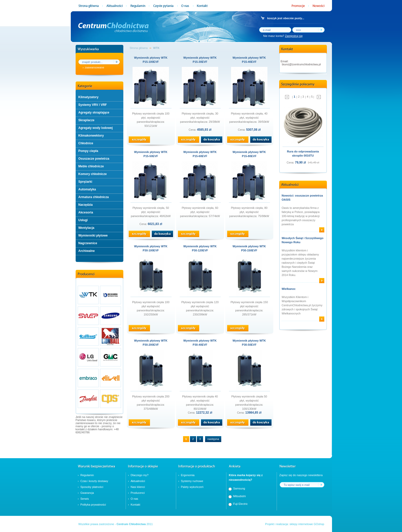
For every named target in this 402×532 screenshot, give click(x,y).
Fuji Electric (241, 504)
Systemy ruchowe (192, 481)
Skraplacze (87, 120)
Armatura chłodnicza (94, 197)
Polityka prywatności (93, 505)
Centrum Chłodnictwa (131, 524)
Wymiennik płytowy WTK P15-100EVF (151, 60)
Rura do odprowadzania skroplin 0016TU (303, 154)
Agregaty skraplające (94, 112)
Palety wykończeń (192, 487)
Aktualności (138, 481)
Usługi (83, 220)
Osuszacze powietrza (94, 159)
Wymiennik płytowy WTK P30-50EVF (249, 343)
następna (213, 439)
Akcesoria (86, 212)
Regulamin (87, 475)
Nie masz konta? (283, 36)
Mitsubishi (240, 496)
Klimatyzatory (89, 97)
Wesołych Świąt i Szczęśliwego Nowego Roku (303, 240)
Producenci (138, 493)
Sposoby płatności (92, 487)
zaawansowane (95, 67)
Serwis (85, 499)
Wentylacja (86, 228)
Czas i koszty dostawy (94, 481)
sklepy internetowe (301, 524)
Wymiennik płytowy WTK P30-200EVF (151, 343)
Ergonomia (188, 475)
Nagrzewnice (88, 243)
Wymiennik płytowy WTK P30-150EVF (249, 248)
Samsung (239, 488)
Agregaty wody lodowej (96, 128)
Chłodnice (86, 143)
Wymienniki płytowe (93, 236)
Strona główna (139, 48)
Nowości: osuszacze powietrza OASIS (302, 198)
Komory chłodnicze (93, 174)
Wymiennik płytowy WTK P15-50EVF (151, 154)
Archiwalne (87, 251)
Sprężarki (85, 182)
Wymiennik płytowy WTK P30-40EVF (200, 343)
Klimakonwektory (91, 136)
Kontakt (135, 505)
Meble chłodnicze (91, 166)
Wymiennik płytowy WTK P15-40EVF (249, 60)
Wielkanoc (289, 289)
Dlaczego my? (140, 475)
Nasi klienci (138, 487)
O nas (134, 499)
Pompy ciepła (88, 151)
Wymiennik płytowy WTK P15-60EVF (200, 154)
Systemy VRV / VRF (93, 105)
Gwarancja (87, 493)
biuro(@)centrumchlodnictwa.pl (301, 64)
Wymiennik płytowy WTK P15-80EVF (249, 154)
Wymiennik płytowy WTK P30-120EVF (200, 248)
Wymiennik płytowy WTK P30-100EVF (151, 248)
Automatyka (87, 189)
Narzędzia (86, 205)
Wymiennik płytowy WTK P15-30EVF (200, 60)
